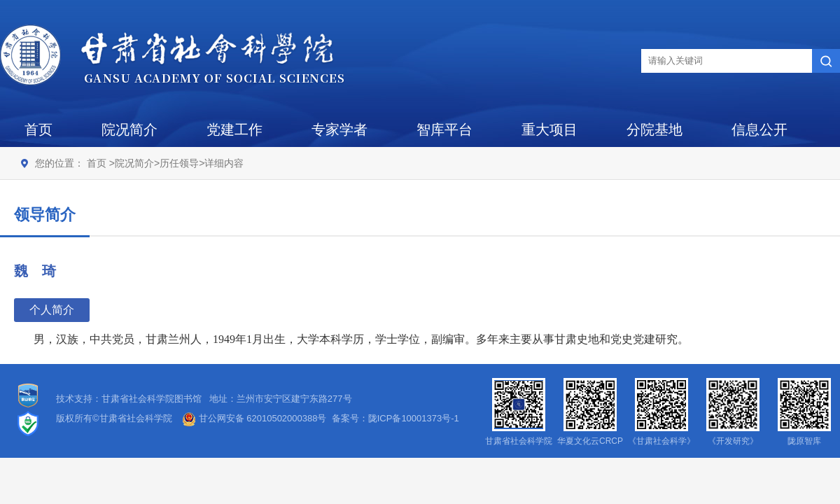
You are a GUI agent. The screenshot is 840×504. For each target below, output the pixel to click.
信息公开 (759, 129)
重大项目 (549, 129)
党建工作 (234, 129)
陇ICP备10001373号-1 (414, 418)
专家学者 (339, 129)
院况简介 (129, 129)
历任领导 (179, 163)
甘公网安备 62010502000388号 (254, 418)
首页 (38, 129)
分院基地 (654, 129)
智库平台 (444, 129)
